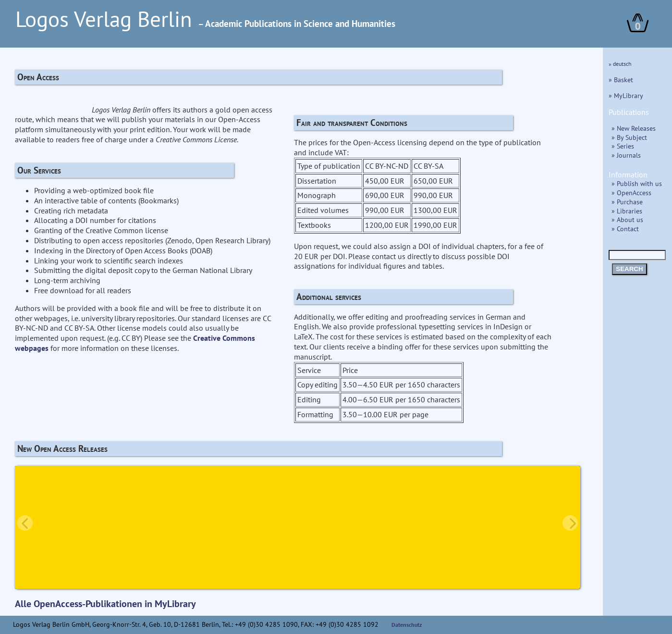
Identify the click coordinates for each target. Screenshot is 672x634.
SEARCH (629, 269)
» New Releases (634, 128)
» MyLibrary (626, 95)
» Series (623, 146)
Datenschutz (407, 625)
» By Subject (629, 137)
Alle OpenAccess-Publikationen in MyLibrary (105, 604)
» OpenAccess (631, 193)
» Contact (625, 229)
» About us (627, 219)
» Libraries (627, 211)
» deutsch (620, 64)
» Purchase (627, 202)
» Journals (626, 155)
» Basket (621, 80)
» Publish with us (637, 183)
